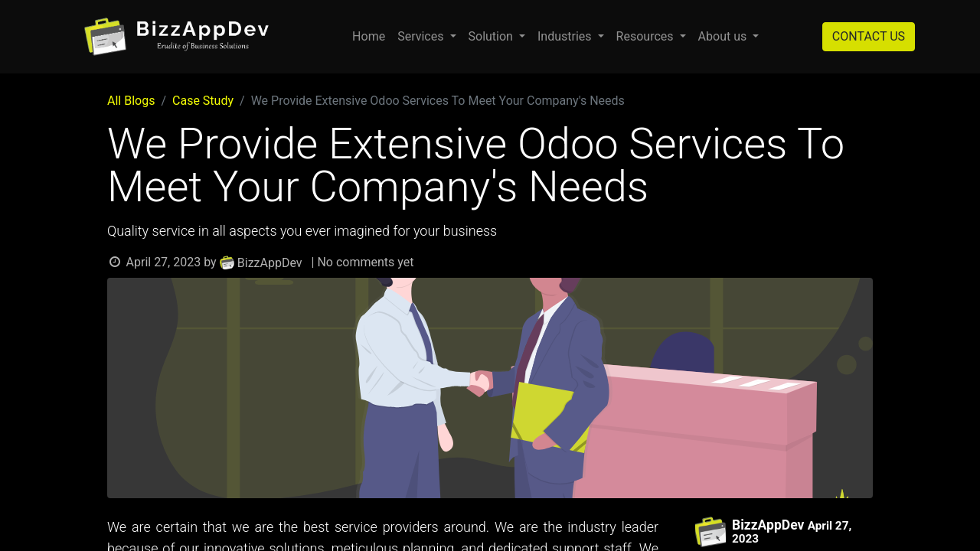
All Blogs (131, 101)
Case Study (203, 101)
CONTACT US (869, 36)
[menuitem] (369, 37)
